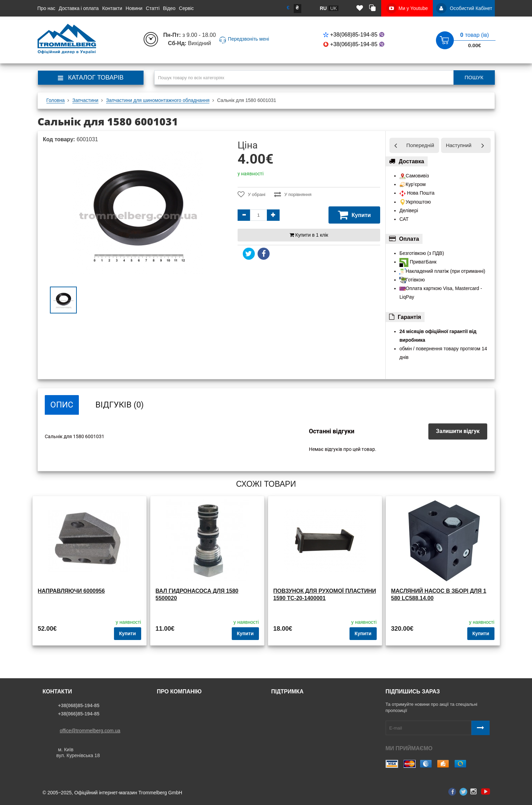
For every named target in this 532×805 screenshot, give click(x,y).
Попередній (420, 145)
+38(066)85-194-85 (354, 44)
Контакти (112, 8)
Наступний (459, 145)
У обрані (252, 194)
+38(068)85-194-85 (354, 35)
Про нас (46, 8)
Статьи (167, 725)
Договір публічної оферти (302, 735)
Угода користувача (295, 725)
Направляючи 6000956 (71, 591)
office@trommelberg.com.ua (90, 731)
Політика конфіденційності (304, 715)
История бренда (178, 735)
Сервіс (186, 8)
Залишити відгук (458, 431)
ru (323, 8)
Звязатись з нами (293, 705)
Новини (134, 8)
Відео (169, 8)
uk (333, 8)
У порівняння (293, 194)
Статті (153, 8)
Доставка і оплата (79, 8)
